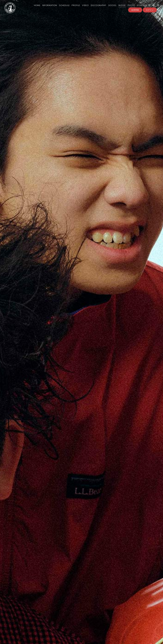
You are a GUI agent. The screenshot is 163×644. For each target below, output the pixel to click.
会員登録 (135, 19)
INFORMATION (47, 9)
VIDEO (83, 9)
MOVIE (119, 9)
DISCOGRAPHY (96, 9)
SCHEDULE (62, 9)
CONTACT (140, 9)
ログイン (150, 19)
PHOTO (129, 9)
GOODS (110, 9)
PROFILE (73, 9)
